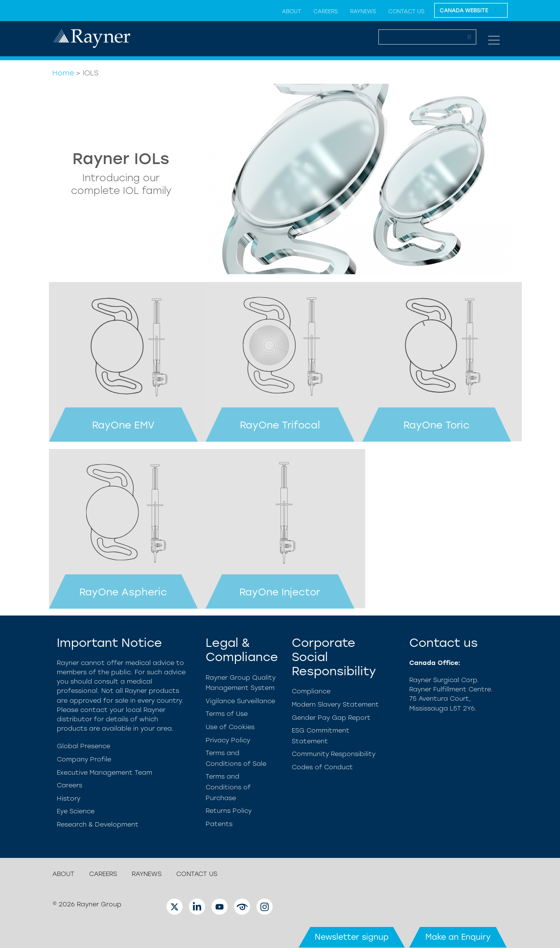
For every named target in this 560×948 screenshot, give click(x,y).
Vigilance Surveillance (240, 701)
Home (63, 73)
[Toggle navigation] (494, 40)
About (292, 11)
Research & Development (98, 824)
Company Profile (84, 759)
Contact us (406, 11)
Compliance (311, 691)
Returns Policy (229, 811)
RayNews (363, 11)
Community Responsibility (334, 754)
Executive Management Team (105, 772)
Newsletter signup (352, 937)
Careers (326, 11)
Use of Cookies (230, 727)
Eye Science (76, 811)
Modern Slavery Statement (335, 704)
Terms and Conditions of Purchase (228, 787)
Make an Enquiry (458, 937)
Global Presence (83, 746)
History (69, 798)
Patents (219, 824)
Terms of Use (227, 714)
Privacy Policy (228, 740)
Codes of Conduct (322, 767)
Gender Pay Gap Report (331, 718)
